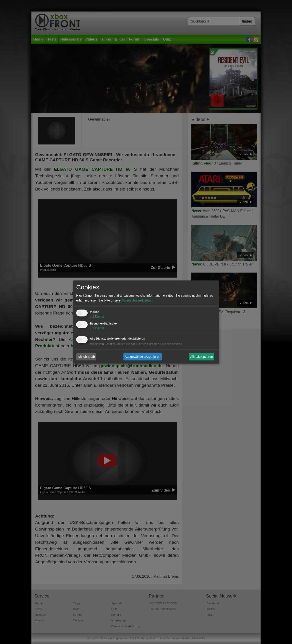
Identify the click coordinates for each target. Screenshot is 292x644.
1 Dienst (97, 317)
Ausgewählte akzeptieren (143, 357)
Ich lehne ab (86, 357)
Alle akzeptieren (202, 357)
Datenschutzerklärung (137, 301)
